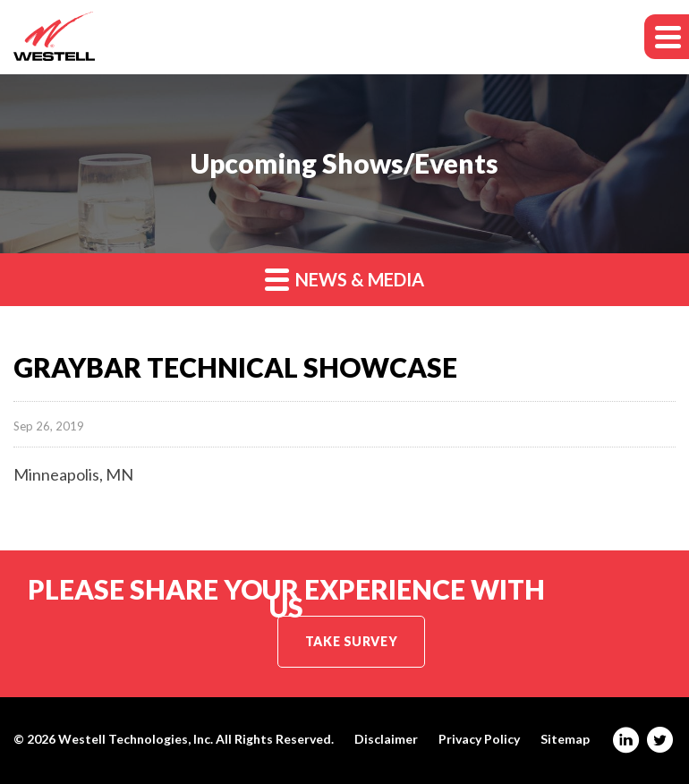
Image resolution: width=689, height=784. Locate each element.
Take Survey (351, 641)
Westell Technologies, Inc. (136, 739)
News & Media (344, 279)
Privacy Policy (479, 739)
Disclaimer (386, 739)
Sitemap (565, 739)
